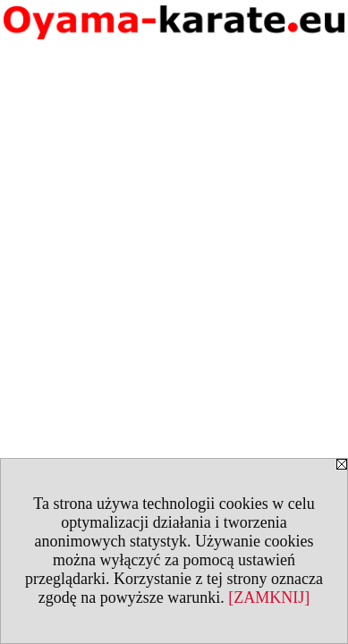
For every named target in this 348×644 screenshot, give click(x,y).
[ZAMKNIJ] (269, 597)
